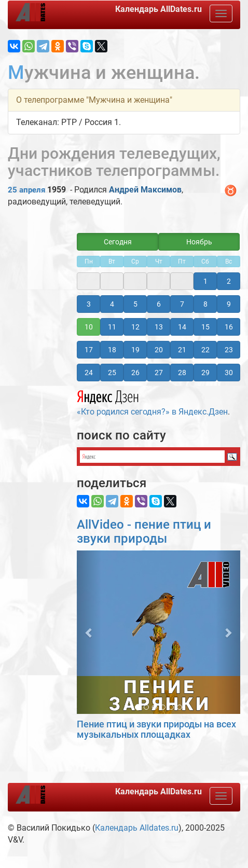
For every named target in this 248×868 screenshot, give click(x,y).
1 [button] (205, 281)
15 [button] (205, 327)
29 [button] (205, 373)
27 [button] (159, 373)
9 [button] (229, 304)
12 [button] (135, 327)
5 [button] (135, 304)
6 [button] (159, 304)
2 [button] (229, 281)
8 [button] (205, 304)
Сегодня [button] (118, 242)
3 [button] (89, 304)
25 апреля (26, 190)
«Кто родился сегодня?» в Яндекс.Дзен (152, 402)
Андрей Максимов (145, 190)
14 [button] (182, 327)
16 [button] (229, 327)
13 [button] (159, 327)
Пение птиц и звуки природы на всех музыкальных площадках (156, 729)
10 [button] (89, 327)
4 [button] (112, 304)
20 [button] (159, 350)
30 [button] (229, 373)
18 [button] (112, 350)
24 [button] (89, 373)
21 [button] (182, 350)
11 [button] (112, 327)
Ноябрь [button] (199, 242)
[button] (89, 632)
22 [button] (205, 350)
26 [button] (135, 373)
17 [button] (89, 350)
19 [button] (135, 350)
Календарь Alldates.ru (137, 828)
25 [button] (112, 373)
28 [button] (182, 373)
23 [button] (229, 350)
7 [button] (182, 304)
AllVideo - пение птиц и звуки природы (144, 531)
